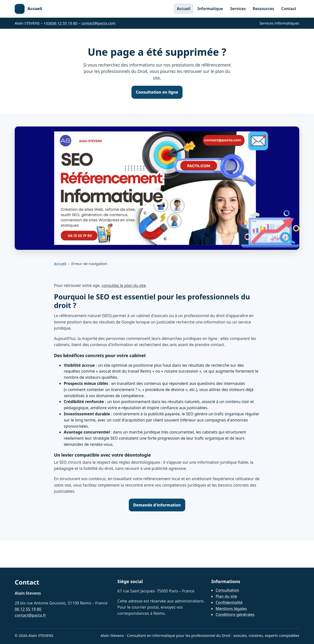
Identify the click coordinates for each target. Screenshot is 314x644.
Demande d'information (157, 505)
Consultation (227, 590)
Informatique (210, 9)
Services (238, 9)
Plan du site (226, 596)
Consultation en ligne (157, 92)
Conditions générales (235, 615)
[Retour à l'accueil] (28, 9)
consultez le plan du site (124, 285)
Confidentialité (229, 602)
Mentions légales (231, 609)
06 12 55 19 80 (28, 609)
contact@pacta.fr (30, 615)
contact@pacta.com (98, 23)
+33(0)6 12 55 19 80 (61, 23)
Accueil (184, 9)
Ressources (263, 9)
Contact (289, 9)
